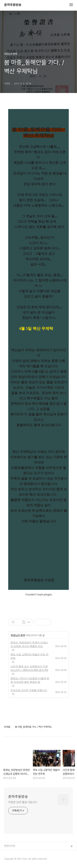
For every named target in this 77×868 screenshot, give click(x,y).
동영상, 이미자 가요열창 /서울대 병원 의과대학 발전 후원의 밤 (30, 680)
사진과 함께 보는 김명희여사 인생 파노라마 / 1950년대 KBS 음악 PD (29, 668)
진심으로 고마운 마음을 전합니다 (29, 690)
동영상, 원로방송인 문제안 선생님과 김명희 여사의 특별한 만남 (29, 644)
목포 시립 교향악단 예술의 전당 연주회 (29, 656)
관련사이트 (10, 846)
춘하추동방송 (13, 5)
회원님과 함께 (18, 635)
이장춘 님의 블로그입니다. (23, 802)
